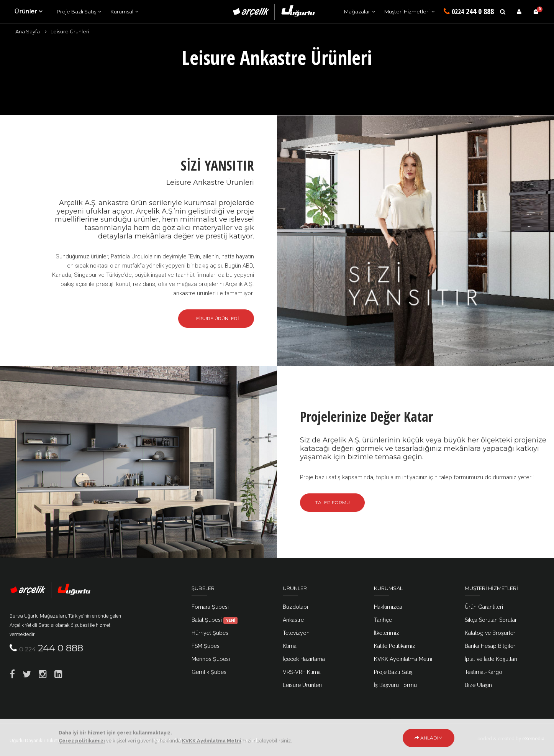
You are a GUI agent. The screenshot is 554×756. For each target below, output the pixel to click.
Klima (290, 646)
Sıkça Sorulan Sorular (491, 620)
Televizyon (296, 633)
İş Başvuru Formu (395, 685)
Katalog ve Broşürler (490, 633)
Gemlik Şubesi (210, 672)
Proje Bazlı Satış (76, 12)
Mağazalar (357, 12)
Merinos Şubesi (211, 659)
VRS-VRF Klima (302, 672)
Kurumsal (122, 12)
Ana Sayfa (28, 31)
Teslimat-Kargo (484, 672)
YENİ (231, 620)
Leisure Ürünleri (70, 31)
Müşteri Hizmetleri (407, 12)
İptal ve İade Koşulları (491, 659)
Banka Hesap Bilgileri (491, 646)
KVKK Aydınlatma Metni (403, 659)
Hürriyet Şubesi (211, 633)
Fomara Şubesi (210, 607)
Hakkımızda (388, 607)
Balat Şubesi (215, 620)
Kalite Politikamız (395, 646)
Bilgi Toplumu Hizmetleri (236, 740)
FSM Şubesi (206, 646)
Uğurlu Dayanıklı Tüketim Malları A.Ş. (49, 740)
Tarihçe (383, 620)
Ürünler (25, 11)
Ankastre (293, 620)
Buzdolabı (295, 607)
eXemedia (533, 739)
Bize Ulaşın (478, 685)
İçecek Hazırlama (304, 659)
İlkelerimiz (387, 633)
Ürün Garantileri (484, 607)
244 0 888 (469, 11)
